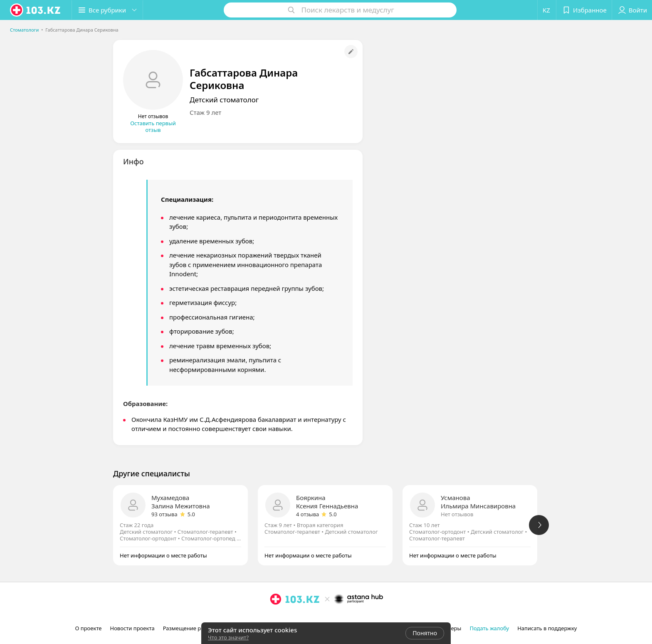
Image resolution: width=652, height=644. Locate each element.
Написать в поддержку (547, 628)
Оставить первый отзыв (153, 126)
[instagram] (276, 617)
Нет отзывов (457, 514)
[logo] (36, 10)
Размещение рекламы (192, 628)
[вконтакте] (299, 617)
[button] (107, 10)
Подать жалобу (489, 628)
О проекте (89, 628)
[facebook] (287, 617)
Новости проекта (132, 628)
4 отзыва (307, 514)
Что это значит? (228, 637)
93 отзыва (164, 514)
